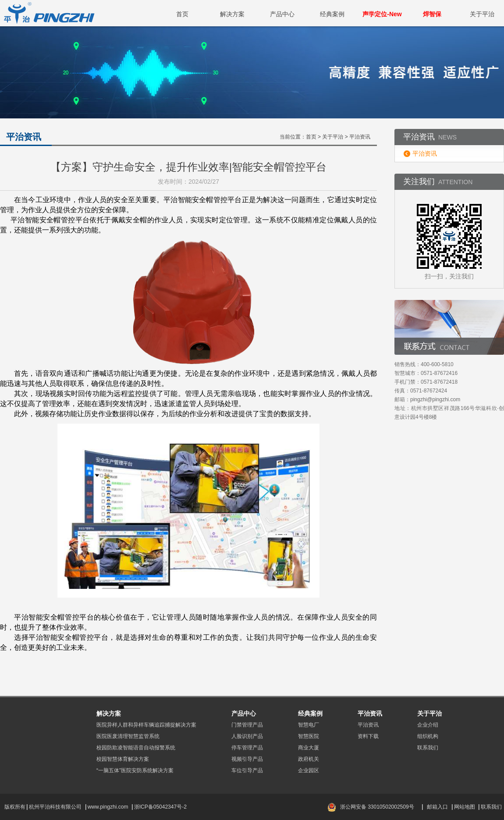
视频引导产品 (247, 759)
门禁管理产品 (247, 725)
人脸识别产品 (247, 736)
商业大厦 (309, 748)
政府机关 (309, 759)
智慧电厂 (309, 725)
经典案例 (332, 14)
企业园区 (309, 770)
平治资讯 (425, 153)
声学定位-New (382, 14)
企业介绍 (428, 725)
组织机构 (428, 736)
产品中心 (282, 14)
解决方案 (232, 14)
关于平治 (482, 14)
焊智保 (432, 14)
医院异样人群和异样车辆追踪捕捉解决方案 (146, 725)
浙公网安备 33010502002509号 (377, 807)
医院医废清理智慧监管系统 (128, 736)
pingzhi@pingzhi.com (435, 399)
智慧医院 (309, 736)
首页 (182, 14)
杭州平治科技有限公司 (55, 807)
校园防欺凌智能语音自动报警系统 (136, 748)
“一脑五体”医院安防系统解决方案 (135, 770)
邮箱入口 (437, 807)
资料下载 (368, 736)
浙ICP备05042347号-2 (160, 807)
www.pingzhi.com (109, 807)
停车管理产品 (247, 748)
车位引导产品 (247, 770)
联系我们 (428, 748)
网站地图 (465, 807)
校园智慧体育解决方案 (123, 759)
